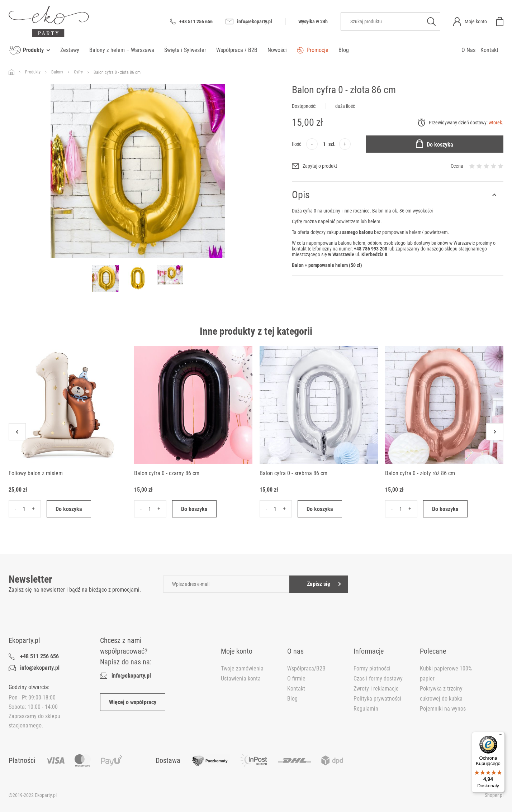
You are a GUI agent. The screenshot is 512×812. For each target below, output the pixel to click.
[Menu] (501, 736)
